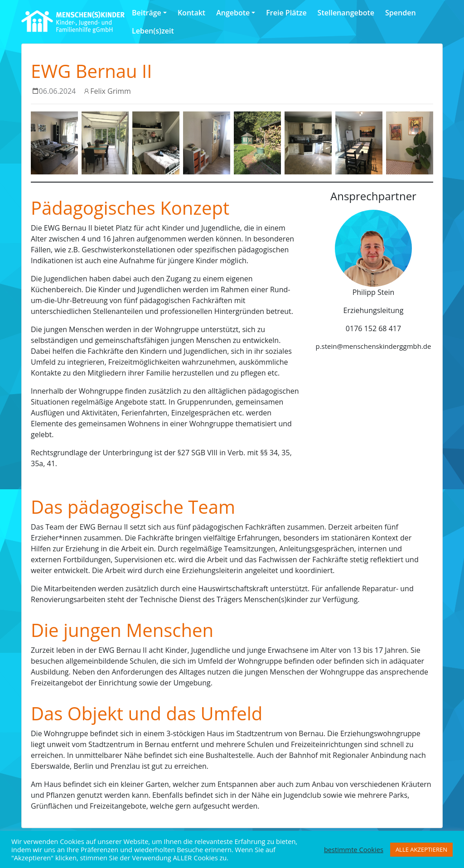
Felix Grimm (111, 91)
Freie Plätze (286, 13)
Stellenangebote (346, 13)
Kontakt (191, 13)
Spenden (400, 13)
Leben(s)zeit (153, 31)
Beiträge (147, 13)
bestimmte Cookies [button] (354, 849)
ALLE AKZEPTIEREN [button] (421, 849)
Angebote (233, 13)
